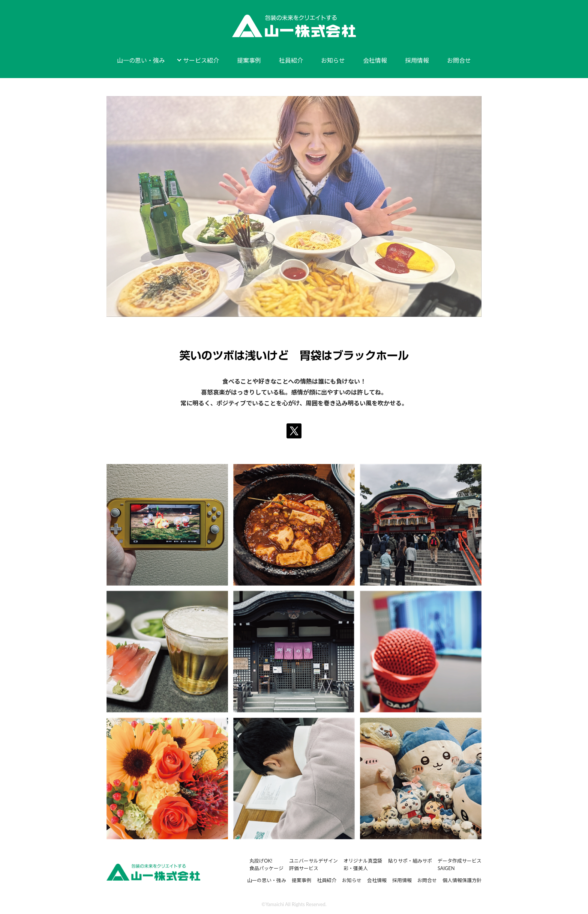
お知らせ (333, 60)
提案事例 (249, 60)
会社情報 (375, 60)
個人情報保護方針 (462, 880)
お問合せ (459, 60)
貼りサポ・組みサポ (410, 861)
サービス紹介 (201, 60)
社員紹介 (291, 60)
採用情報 (417, 60)
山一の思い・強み (141, 60)
